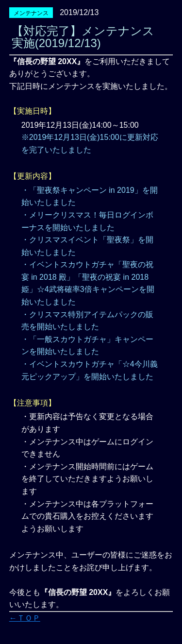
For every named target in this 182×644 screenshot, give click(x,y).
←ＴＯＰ (25, 618)
